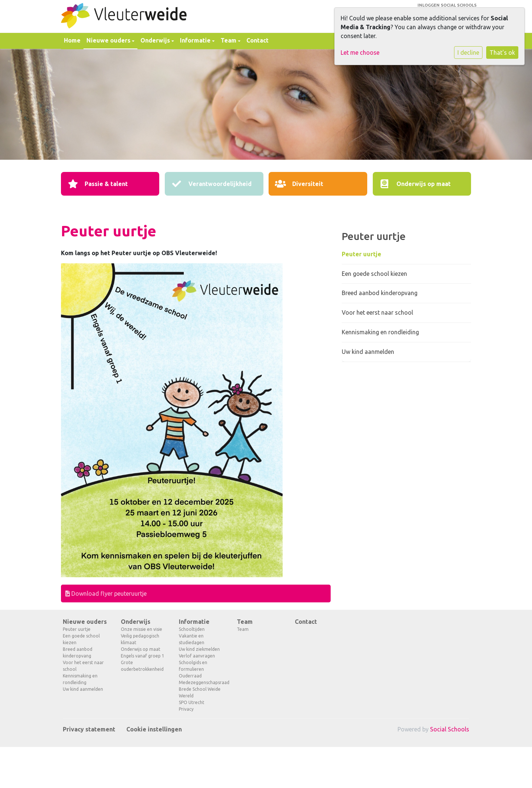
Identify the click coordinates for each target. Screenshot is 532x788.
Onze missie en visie (141, 629)
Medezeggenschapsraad (202, 682)
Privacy (186, 709)
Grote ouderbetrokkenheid (142, 666)
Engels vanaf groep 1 (143, 656)
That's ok (502, 53)
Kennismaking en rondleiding (380, 332)
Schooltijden (192, 629)
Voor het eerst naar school (377, 312)
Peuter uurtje (362, 254)
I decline (468, 53)
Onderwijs (156, 40)
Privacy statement (89, 729)
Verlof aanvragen (197, 656)
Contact (258, 40)
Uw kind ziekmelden (199, 649)
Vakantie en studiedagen (192, 639)
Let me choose (360, 53)
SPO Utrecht (192, 702)
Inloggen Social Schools (447, 5)
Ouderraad (190, 676)
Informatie (196, 40)
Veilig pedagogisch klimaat (140, 639)
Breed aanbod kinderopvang (380, 293)
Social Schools (450, 729)
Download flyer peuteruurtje (106, 593)
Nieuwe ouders (109, 40)
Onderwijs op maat (141, 649)
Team (229, 40)
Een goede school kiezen (374, 274)
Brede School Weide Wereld (200, 692)
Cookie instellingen (154, 729)
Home (72, 40)
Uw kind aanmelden (368, 352)
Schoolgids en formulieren (193, 666)
